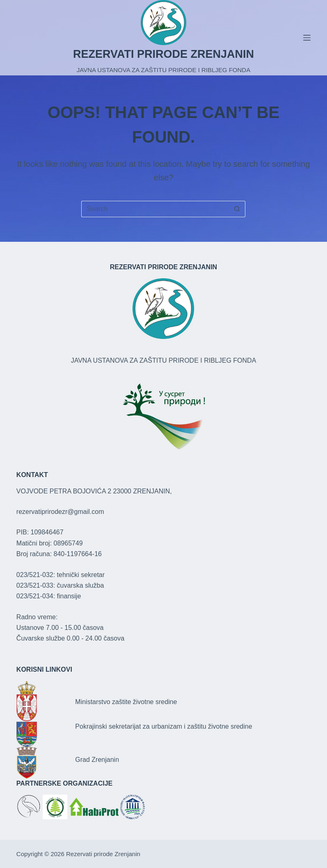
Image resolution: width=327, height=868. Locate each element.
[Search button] (237, 209)
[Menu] (307, 38)
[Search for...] (155, 209)
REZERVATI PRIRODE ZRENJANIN (163, 54)
